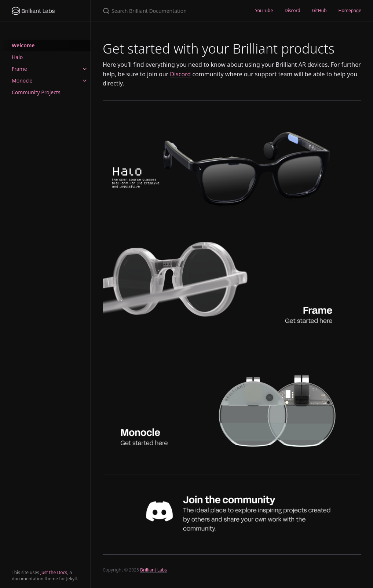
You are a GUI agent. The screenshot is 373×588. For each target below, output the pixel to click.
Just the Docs (54, 572)
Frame (19, 69)
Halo (17, 57)
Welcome (23, 45)
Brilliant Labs (153, 570)
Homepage (350, 10)
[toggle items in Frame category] (85, 69)
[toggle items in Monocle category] (85, 81)
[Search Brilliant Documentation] (170, 11)
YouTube (264, 10)
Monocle (22, 81)
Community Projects (36, 92)
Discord (292, 10)
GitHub (319, 10)
